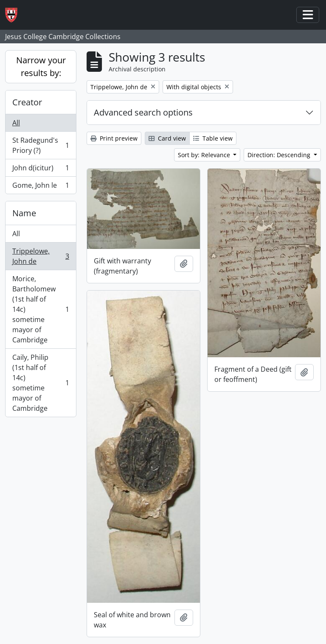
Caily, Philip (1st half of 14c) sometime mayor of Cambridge (41, 383)
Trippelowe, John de (41, 256)
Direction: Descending (280, 155)
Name (24, 213)
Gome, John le (41, 187)
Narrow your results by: (41, 66)
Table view (213, 138)
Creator (27, 102)
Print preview (114, 138)
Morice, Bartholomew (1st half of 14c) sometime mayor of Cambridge (41, 309)
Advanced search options (143, 112)
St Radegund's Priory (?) (41, 145)
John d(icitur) (41, 170)
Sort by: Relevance (205, 155)
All (16, 123)
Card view (167, 138)
